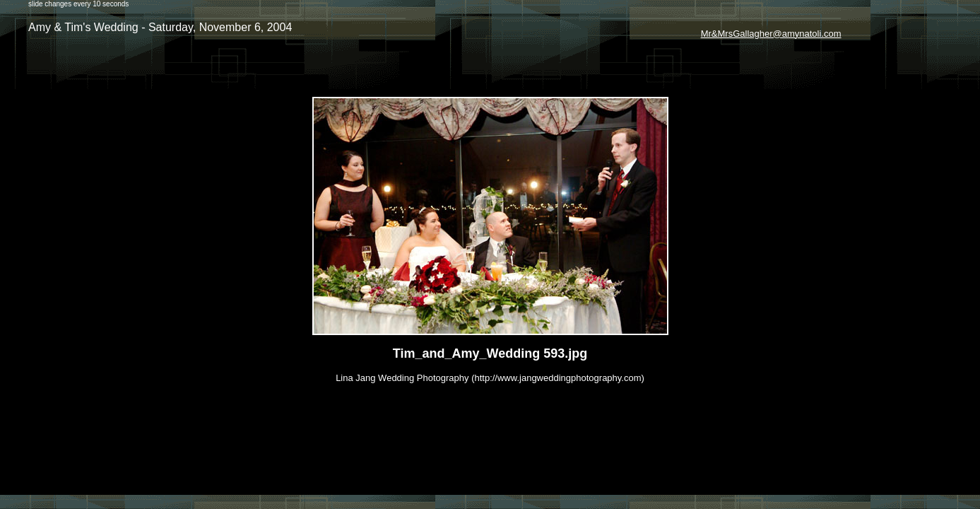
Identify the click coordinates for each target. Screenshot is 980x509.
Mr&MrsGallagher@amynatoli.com (771, 34)
